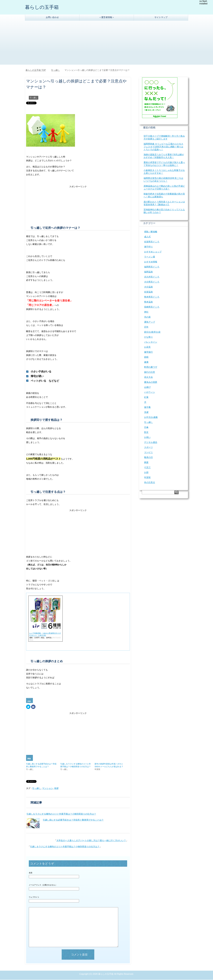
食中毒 (147, 407)
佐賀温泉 (148, 292)
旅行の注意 (150, 372)
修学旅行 (148, 352)
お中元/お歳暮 (151, 417)
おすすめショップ (153, 252)
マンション (48, 789)
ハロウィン (150, 392)
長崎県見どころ (152, 307)
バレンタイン (151, 342)
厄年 (146, 327)
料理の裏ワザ (151, 367)
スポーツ (148, 448)
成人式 (147, 237)
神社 (146, 312)
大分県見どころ (152, 282)
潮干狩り (148, 247)
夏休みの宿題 (151, 382)
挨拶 (56, 789)
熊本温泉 (148, 302)
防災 (146, 433)
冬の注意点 (150, 483)
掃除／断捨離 (151, 232)
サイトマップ (161, 18)
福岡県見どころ (152, 267)
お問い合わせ (52, 18)
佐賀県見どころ (152, 242)
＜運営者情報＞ (107, 18)
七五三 (147, 468)
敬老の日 (148, 458)
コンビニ (148, 453)
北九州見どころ (152, 277)
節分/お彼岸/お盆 (152, 332)
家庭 (146, 463)
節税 (146, 357)
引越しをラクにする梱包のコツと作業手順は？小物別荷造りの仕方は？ (61, 814)
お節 (146, 473)
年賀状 (147, 478)
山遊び (147, 387)
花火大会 (148, 377)
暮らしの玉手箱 (42, 7)
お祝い (147, 438)
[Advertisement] (106, 44)
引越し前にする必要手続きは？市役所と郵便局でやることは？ (73, 820)
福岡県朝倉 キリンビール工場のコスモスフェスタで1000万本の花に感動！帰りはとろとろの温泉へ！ (163, 147)
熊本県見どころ (152, 297)
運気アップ (150, 322)
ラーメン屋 (150, 257)
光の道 (147, 317)
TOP (36, 70)
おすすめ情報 (151, 262)
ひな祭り (148, 337)
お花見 (147, 347)
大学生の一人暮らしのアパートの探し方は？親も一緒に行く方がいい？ (91, 841)
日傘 (146, 428)
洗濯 (146, 412)
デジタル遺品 (151, 443)
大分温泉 (148, 287)
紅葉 (146, 397)
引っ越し (34, 98)
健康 (146, 362)
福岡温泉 (148, 272)
